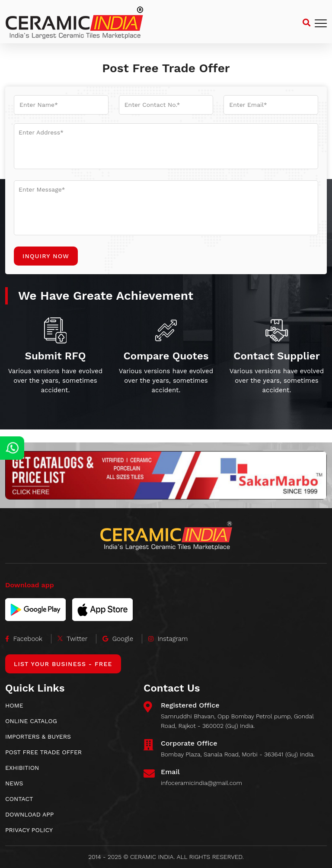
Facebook (24, 639)
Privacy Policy (29, 830)
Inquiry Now (46, 256)
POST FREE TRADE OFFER (43, 752)
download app (29, 814)
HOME (14, 705)
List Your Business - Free (63, 664)
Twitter (73, 639)
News (14, 783)
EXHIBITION (22, 768)
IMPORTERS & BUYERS (38, 737)
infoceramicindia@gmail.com (201, 783)
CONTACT (19, 799)
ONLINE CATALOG (31, 721)
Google (118, 639)
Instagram (168, 639)
